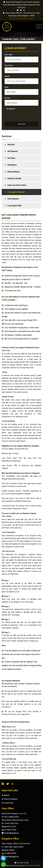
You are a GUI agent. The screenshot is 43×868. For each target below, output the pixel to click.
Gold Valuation (13, 199)
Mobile (7, 76)
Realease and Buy (14, 178)
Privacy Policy (8, 803)
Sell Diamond (12, 151)
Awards (5, 795)
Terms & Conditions (10, 799)
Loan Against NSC (15, 206)
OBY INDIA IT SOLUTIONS (33, 866)
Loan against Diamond (16, 192)
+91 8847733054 (9, 830)
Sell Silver (11, 158)
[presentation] (18, 113)
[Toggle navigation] (39, 26)
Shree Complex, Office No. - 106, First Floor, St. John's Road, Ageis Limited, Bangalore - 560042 (21, 14)
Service (7, 98)
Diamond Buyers (14, 172)
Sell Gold (11, 145)
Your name (9, 55)
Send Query (22, 124)
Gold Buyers (12, 165)
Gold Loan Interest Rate (17, 185)
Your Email (9, 65)
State (7, 87)
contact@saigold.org (10, 833)
